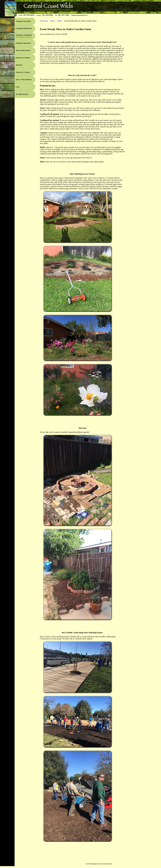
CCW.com (44, 21)
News (53, 21)
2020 (60, 21)
